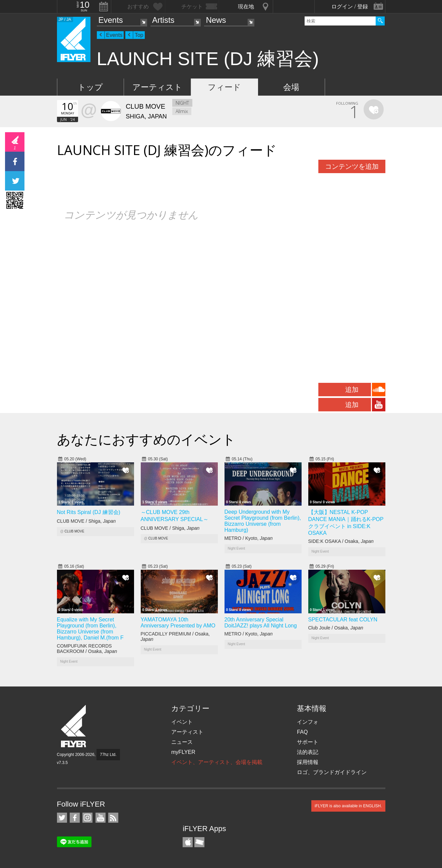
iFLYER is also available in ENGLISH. (348, 806)
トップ (90, 87)
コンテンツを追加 (352, 166)
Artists (163, 20)
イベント (182, 722)
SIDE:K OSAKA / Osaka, (341, 541)
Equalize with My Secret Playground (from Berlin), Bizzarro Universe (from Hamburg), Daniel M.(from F (90, 629)
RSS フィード (113, 818)
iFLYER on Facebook (75, 818)
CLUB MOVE (74, 531)
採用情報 (308, 762)
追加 (352, 390)
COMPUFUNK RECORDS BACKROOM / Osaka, (87, 649)
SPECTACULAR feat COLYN (343, 620)
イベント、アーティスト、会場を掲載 (217, 762)
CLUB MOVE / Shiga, (86, 521)
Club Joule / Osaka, (336, 628)
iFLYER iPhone (188, 842)
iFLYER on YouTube (101, 818)
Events (111, 20)
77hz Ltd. (108, 755)
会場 (291, 87)
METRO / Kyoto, (249, 538)
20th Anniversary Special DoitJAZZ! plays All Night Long (261, 623)
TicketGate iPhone (199, 842)
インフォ (308, 722)
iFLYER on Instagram (87, 818)
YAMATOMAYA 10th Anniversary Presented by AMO (178, 623)
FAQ (302, 732)
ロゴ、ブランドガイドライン (332, 772)
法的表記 (308, 752)
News (216, 20)
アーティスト (157, 87)
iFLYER (74, 726)
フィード (224, 87)
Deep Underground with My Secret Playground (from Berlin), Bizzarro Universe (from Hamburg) (263, 521)
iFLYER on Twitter (62, 818)
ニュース (182, 742)
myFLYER (183, 752)
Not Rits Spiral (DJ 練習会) (89, 512)
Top (139, 35)
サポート (308, 742)
